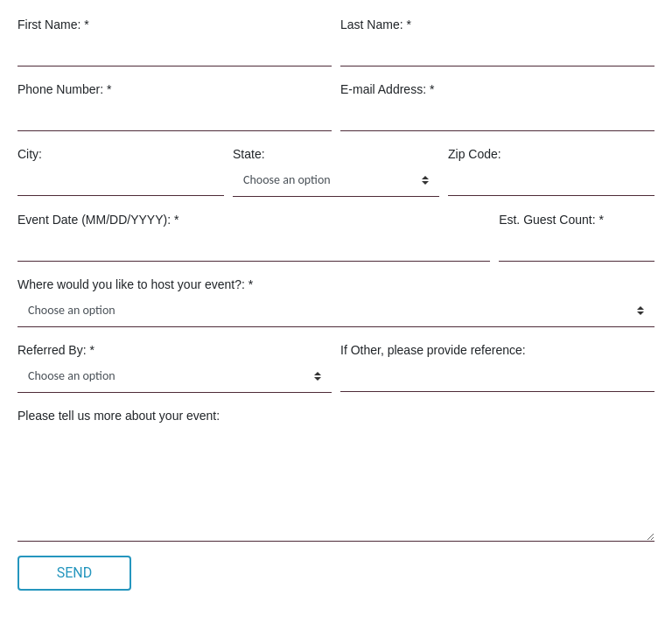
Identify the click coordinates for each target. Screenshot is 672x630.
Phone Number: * (64, 89)
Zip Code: (475, 154)
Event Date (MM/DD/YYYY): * (98, 220)
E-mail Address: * (387, 89)
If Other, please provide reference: (433, 350)
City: (30, 154)
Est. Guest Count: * (551, 220)
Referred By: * (56, 350)
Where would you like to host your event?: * (135, 284)
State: (249, 154)
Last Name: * (376, 24)
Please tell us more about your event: (119, 416)
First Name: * (53, 24)
